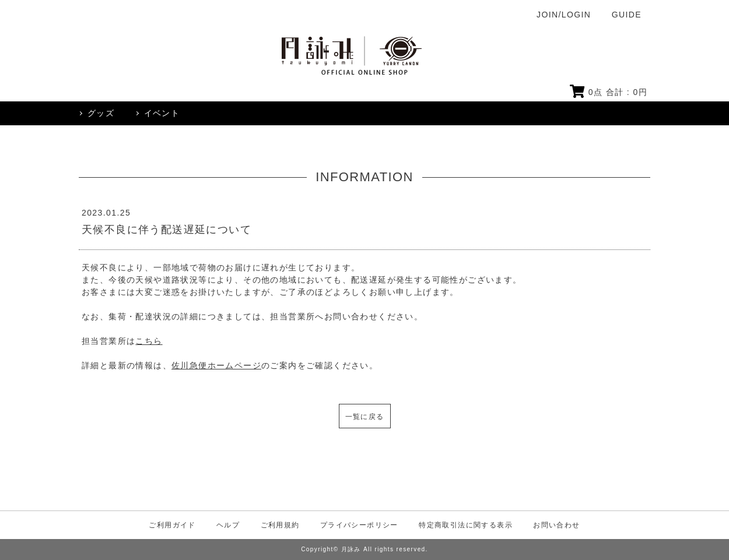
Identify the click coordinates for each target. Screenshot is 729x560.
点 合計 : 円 (609, 92)
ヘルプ (228, 525)
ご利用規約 (280, 525)
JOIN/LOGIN (564, 15)
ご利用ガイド (172, 525)
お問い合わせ (556, 525)
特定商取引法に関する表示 (466, 525)
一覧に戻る (365, 417)
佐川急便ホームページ (216, 365)
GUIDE (627, 15)
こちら (149, 341)
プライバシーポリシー (359, 525)
